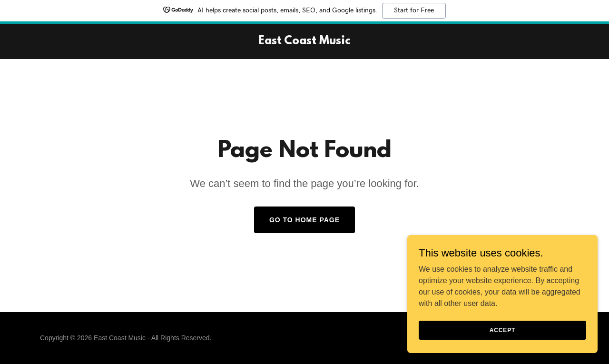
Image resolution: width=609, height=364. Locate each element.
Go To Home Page (304, 220)
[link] (304, 42)
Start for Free (414, 10)
